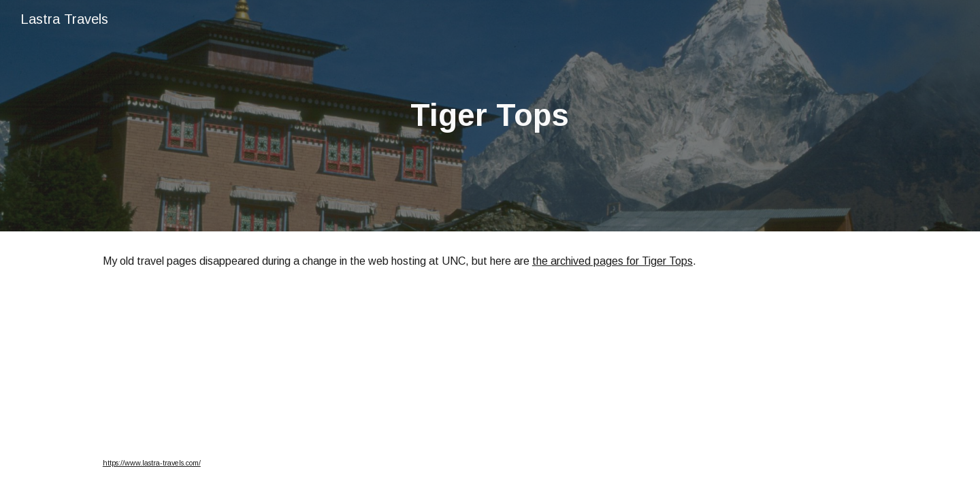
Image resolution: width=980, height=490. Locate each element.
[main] (490, 116)
